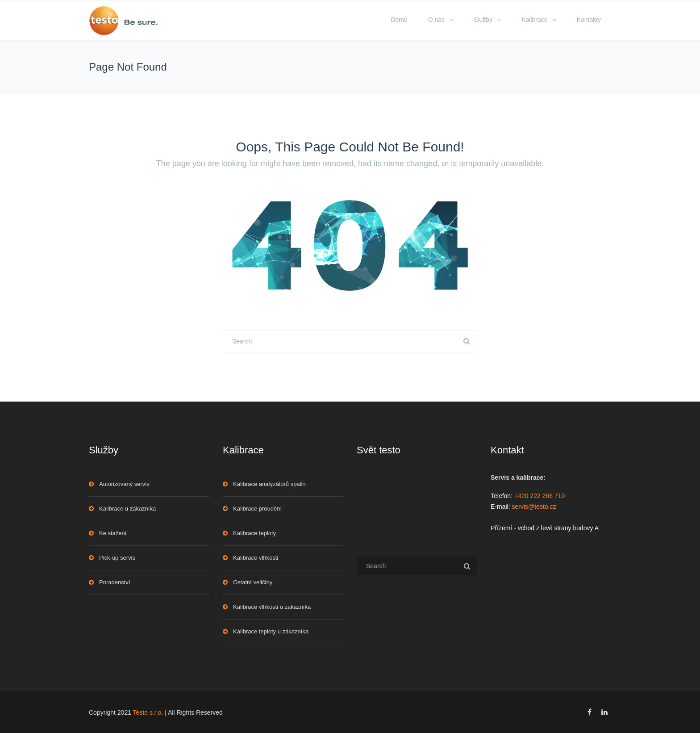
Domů (399, 20)
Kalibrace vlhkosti (256, 558)
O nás (436, 20)
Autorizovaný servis (124, 484)
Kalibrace (534, 20)
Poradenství (115, 582)
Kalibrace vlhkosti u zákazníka (272, 607)
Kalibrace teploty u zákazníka (271, 631)
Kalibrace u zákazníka (127, 509)
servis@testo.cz (534, 507)
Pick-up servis (117, 558)
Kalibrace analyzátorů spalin (269, 484)
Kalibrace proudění (257, 509)
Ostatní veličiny (253, 582)
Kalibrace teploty (254, 533)
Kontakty (589, 20)
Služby (483, 20)
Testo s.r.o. (148, 712)
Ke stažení (113, 533)
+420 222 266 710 (540, 496)
